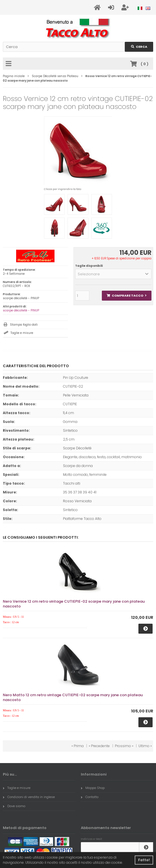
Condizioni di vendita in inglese (29, 797)
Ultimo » (145, 746)
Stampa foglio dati (24, 325)
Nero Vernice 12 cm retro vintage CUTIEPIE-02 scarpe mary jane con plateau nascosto (74, 604)
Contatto (90, 797)
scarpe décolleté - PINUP (21, 310)
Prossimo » (124, 746)
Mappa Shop (93, 788)
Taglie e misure (22, 333)
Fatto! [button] (144, 860)
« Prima (78, 746)
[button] (113, 274)
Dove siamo (14, 806)
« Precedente (99, 746)
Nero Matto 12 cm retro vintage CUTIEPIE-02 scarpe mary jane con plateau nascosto (73, 697)
